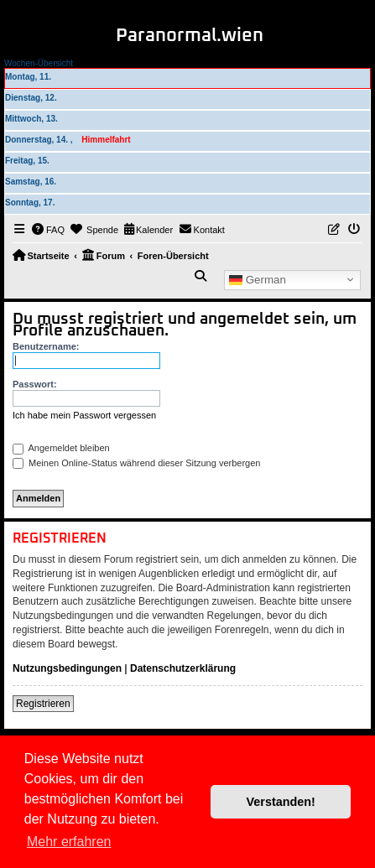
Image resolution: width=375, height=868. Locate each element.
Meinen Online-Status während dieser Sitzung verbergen (136, 463)
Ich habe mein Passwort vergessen (84, 415)
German (258, 279)
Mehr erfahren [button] (69, 842)
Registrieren (43, 704)
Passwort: (35, 384)
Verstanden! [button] (281, 802)
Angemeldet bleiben (61, 448)
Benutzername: (46, 346)
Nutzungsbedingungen (67, 668)
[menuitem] (49, 230)
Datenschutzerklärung (183, 668)
